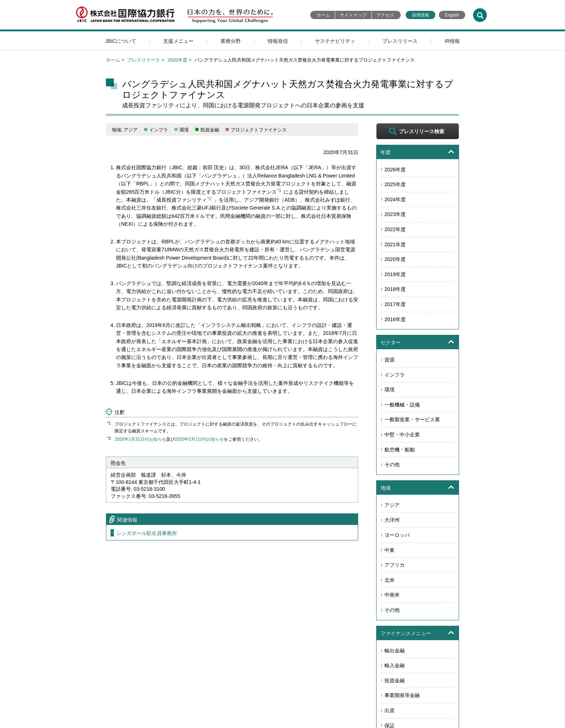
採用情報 (421, 15)
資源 (390, 360)
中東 (390, 550)
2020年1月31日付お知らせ (140, 439)
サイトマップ (353, 15)
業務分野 (231, 41)
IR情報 (452, 41)
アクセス (385, 15)
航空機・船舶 (400, 450)
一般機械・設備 (402, 405)
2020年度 (177, 60)
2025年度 (395, 184)
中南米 (392, 595)
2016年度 (395, 319)
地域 (386, 488)
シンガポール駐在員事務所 (147, 533)
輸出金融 (395, 651)
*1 (279, 190)
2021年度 (395, 244)
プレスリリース (400, 41)
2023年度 (395, 214)
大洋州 (392, 520)
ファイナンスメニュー (406, 633)
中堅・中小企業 (402, 435)
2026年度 (395, 170)
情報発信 (278, 41)
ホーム (323, 15)
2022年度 (395, 229)
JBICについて (121, 41)
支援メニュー (178, 41)
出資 (390, 710)
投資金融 (395, 680)
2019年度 (395, 274)
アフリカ (395, 565)
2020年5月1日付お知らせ (199, 439)
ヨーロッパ (397, 535)
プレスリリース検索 (422, 131)
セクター (391, 342)
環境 (390, 390)
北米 (390, 580)
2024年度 (395, 199)
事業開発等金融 (402, 695)
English (452, 15)
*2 (209, 199)
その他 (392, 464)
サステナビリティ (335, 41)
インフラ (395, 375)
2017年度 (395, 304)
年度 (386, 152)
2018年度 (395, 289)
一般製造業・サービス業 (412, 419)
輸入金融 (395, 665)
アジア (392, 505)
